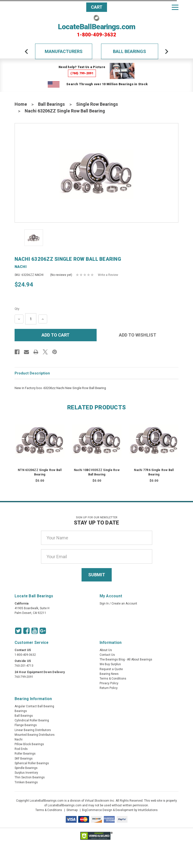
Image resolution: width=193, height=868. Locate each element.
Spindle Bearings (26, 768)
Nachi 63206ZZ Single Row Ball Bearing (65, 111)
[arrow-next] (167, 52)
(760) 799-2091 (82, 73)
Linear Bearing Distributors (33, 730)
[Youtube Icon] (35, 631)
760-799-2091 (24, 677)
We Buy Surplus (110, 664)
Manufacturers (64, 51)
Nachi (19, 739)
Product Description (32, 373)
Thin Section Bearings (30, 777)
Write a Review (108, 275)
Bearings (21, 711)
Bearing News (109, 674)
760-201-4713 (24, 666)
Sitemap (72, 810)
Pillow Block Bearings (29, 744)
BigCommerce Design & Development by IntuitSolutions (120, 810)
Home (21, 104)
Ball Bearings (129, 51)
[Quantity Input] (31, 319)
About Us (106, 650)
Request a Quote (111, 669)
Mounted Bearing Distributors (35, 735)
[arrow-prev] (26, 52)
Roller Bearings (25, 754)
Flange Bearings (26, 725)
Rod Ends (21, 749)
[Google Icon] (43, 631)
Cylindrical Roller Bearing (32, 720)
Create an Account (124, 604)
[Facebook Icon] (26, 631)
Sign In (104, 604)
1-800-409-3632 (96, 35)
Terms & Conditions (113, 679)
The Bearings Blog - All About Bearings (126, 659)
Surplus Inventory (26, 773)
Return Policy (109, 688)
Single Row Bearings (97, 104)
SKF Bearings (24, 759)
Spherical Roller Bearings (32, 763)
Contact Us (107, 655)
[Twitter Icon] (18, 631)
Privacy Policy (109, 683)
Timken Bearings (26, 782)
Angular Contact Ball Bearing (34, 706)
